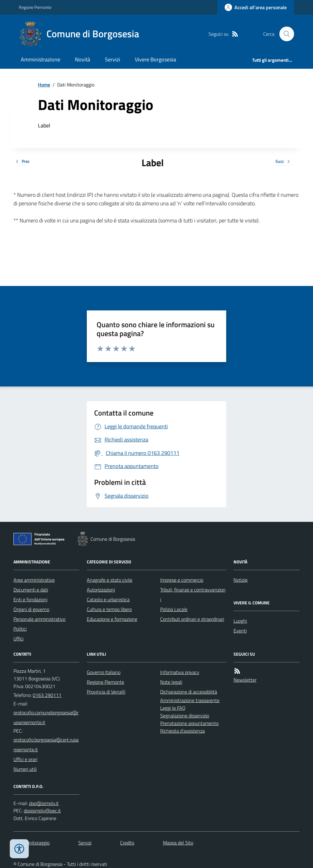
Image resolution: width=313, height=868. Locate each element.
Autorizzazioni (101, 590)
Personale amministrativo (39, 619)
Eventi (240, 631)
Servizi (112, 59)
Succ (284, 162)
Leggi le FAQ (173, 708)
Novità (83, 59)
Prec (22, 162)
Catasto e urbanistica (108, 599)
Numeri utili (25, 769)
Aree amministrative (34, 580)
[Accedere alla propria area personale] (256, 7)
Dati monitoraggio (31, 843)
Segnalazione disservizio (185, 716)
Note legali (171, 682)
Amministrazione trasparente (190, 700)
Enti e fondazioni (30, 599)
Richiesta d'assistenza (182, 731)
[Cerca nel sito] (284, 34)
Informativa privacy (180, 672)
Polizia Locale (174, 609)
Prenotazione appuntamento (189, 723)
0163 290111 (47, 695)
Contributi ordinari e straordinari (192, 619)
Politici (20, 629)
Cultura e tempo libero (109, 609)
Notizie (241, 580)
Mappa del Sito (178, 843)
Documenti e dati (31, 590)
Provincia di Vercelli (106, 692)
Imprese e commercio (182, 580)
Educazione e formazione (112, 619)
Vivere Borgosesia (155, 59)
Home (44, 85)
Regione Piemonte (35, 7)
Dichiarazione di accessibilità (189, 692)
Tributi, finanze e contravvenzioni (193, 595)
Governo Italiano (104, 672)
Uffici (18, 639)
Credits (127, 843)
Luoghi (240, 621)
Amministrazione (41, 59)
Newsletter (245, 680)
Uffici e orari (25, 759)
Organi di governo (31, 609)
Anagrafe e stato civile (110, 580)
